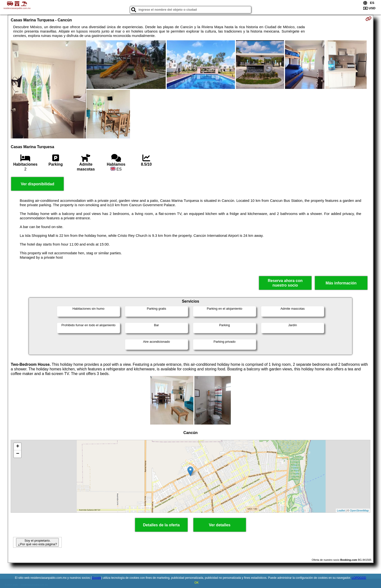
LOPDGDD (359, 578)
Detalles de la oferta (161, 525)
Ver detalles (220, 525)
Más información (341, 283)
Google (96, 578)
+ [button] (18, 447)
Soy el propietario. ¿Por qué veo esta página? (37, 542)
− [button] (18, 454)
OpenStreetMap (359, 511)
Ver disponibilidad (37, 184)
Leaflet (341, 511)
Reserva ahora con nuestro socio (285, 283)
